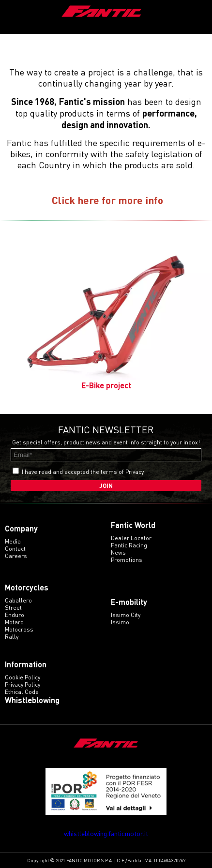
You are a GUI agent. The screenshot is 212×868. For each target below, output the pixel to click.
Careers (16, 556)
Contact (15, 549)
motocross (19, 629)
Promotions (127, 560)
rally (12, 637)
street (13, 608)
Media (13, 541)
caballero (18, 600)
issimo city (126, 615)
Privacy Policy (23, 684)
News (118, 552)
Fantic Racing (129, 545)
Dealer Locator (131, 538)
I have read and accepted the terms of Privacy (83, 472)
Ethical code (22, 692)
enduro (15, 615)
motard (14, 622)
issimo (120, 622)
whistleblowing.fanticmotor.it (106, 833)
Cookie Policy (23, 677)
